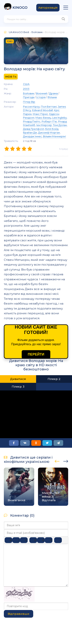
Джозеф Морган (49, 133)
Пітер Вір (29, 102)
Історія (41, 97)
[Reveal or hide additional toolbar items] (58, 540)
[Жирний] (8, 540)
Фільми (52, 97)
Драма (53, 93)
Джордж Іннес (32, 136)
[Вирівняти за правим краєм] (49, 540)
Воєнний (42, 93)
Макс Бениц (43, 118)
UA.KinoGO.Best (19, 32)
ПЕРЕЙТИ (36, 354)
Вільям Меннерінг (55, 136)
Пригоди (29, 97)
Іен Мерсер (44, 125)
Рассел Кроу (31, 107)
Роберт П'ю (49, 121)
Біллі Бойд (52, 129)
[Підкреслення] (24, 540)
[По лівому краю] (33, 540)
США (26, 84)
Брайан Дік (30, 133)
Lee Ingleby (60, 118)
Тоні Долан (60, 125)
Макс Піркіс (41, 114)
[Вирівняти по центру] (41, 540)
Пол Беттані (49, 107)
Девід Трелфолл (34, 129)
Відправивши (19, 614)
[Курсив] (16, 540)
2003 (26, 89)
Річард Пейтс (32, 121)
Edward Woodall (43, 110)
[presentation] (57, 461)
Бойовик (37, 32)
